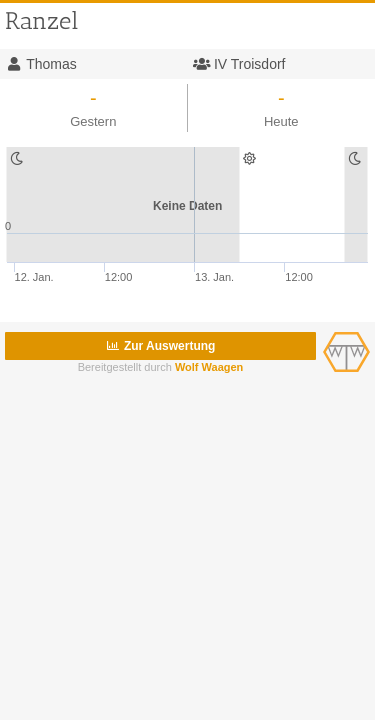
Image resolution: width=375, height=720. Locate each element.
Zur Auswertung (161, 346)
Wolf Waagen (209, 367)
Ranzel (41, 20)
